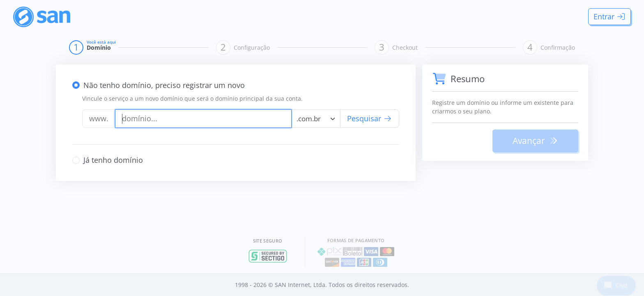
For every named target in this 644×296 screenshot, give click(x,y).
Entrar (610, 16)
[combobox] (316, 119)
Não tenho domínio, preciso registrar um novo (164, 85)
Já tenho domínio (113, 160)
